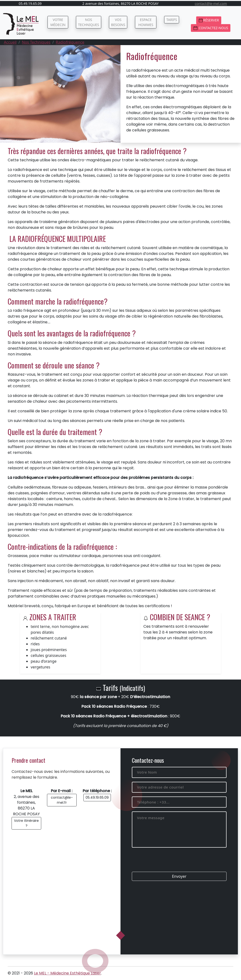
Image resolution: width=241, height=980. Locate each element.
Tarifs (172, 20)
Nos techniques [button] (89, 22)
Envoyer (179, 876)
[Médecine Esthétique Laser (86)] (21, 24)
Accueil (10, 42)
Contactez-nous (211, 28)
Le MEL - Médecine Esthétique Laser (67, 973)
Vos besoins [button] (118, 22)
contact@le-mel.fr (62, 800)
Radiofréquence (70, 42)
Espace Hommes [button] (146, 22)
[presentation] (168, 862)
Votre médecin (58, 22)
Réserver (209, 20)
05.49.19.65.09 (97, 797)
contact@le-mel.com (211, 3)
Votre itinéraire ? (26, 823)
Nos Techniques (36, 42)
